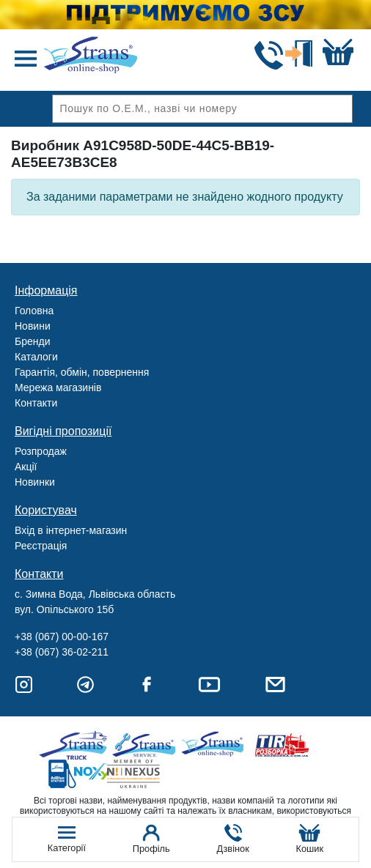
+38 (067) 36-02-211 (62, 652)
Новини (33, 326)
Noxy (78, 774)
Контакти (36, 403)
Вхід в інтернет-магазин (71, 530)
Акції (26, 467)
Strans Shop (214, 745)
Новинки (35, 482)
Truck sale (78, 745)
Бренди (32, 341)
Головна (34, 311)
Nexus (146, 774)
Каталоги (36, 357)
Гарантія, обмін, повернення (82, 372)
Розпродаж (41, 451)
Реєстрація (41, 546)
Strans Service (146, 745)
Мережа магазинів (58, 387)
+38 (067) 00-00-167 (62, 637)
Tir (283, 745)
